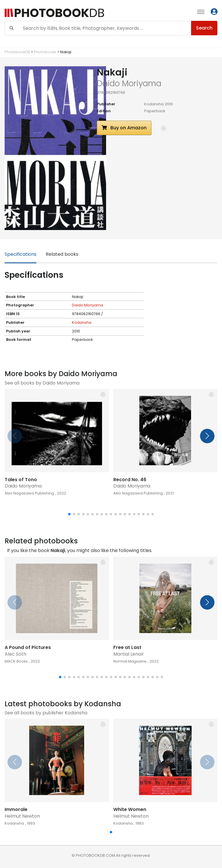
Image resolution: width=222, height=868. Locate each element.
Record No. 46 (130, 480)
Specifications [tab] (21, 254)
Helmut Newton (22, 816)
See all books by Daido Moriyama (42, 383)
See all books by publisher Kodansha (46, 713)
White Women (130, 809)
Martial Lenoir (129, 654)
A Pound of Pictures (28, 647)
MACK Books (16, 661)
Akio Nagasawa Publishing (29, 493)
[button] (164, 128)
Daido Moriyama (88, 305)
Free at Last (127, 647)
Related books (62, 254)
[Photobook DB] (69, 13)
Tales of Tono (21, 480)
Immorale (16, 809)
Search (204, 28)
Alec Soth (15, 654)
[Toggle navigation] (201, 12)
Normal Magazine (130, 661)
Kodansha (154, 104)
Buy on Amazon (124, 128)
